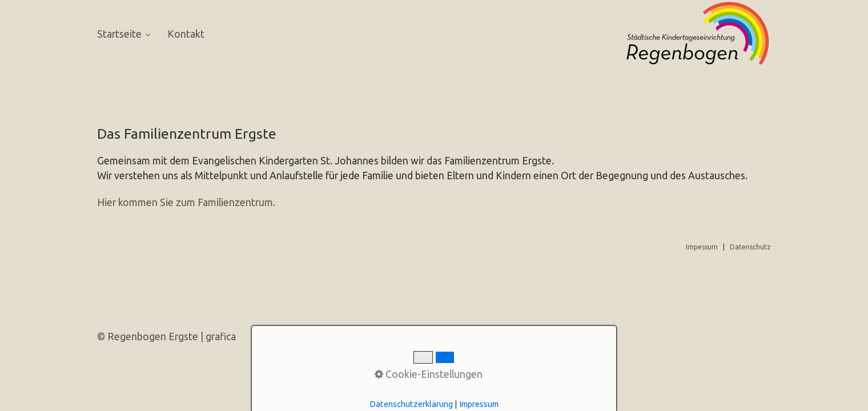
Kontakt (186, 34)
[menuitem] (128, 35)
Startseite (124, 34)
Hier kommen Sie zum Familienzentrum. (186, 202)
